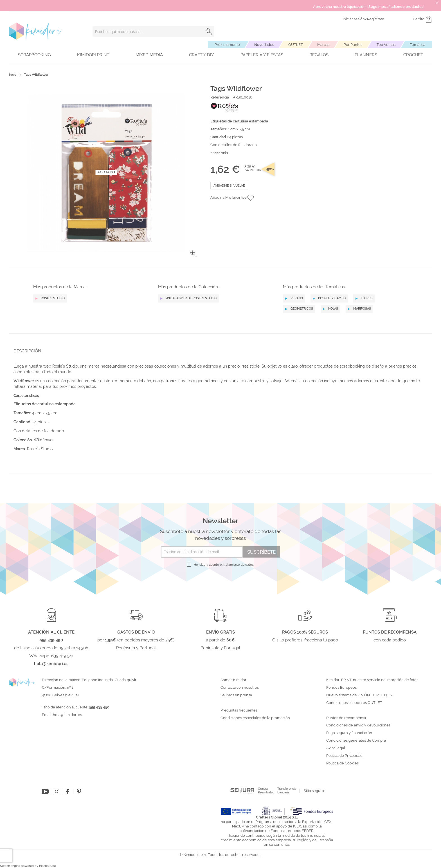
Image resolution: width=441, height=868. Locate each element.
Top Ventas (386, 45)
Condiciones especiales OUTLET (354, 703)
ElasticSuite (47, 866)
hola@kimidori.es (67, 715)
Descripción (27, 351)
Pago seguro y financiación (349, 733)
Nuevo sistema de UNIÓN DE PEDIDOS (359, 695)
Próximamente (227, 45)
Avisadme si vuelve (229, 186)
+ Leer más (219, 153)
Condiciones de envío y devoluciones (358, 725)
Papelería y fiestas (262, 55)
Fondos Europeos (341, 688)
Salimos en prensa (236, 695)
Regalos (319, 55)
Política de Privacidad (344, 756)
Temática (418, 45)
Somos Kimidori (234, 680)
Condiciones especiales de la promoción (256, 718)
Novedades (264, 45)
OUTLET (296, 45)
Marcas (323, 45)
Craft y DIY (202, 55)
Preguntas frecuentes (239, 710)
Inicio (13, 75)
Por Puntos (353, 45)
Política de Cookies (342, 763)
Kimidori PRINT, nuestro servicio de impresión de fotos (372, 680)
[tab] (219, 351)
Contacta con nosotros (240, 688)
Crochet (413, 55)
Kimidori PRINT (93, 55)
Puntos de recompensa (346, 718)
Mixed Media (149, 55)
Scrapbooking (34, 55)
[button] (193, 254)
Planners (366, 55)
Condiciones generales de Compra (356, 741)
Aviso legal (336, 748)
